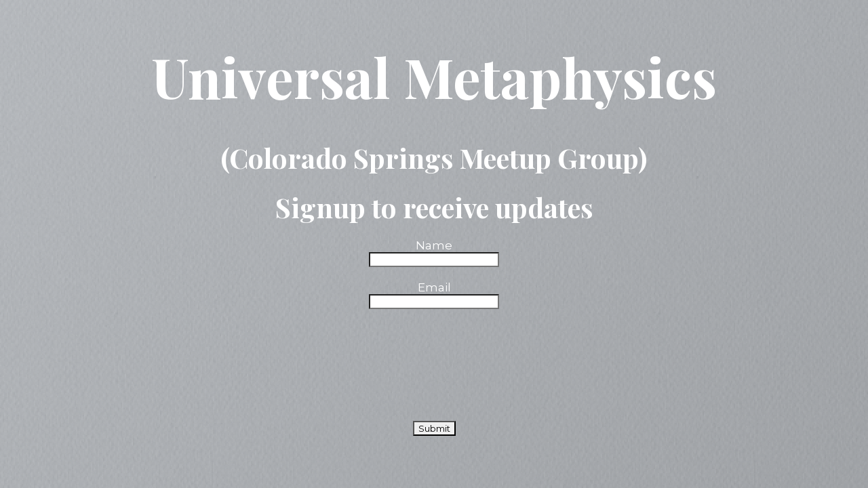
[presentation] (437, 347)
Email (434, 287)
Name (434, 245)
